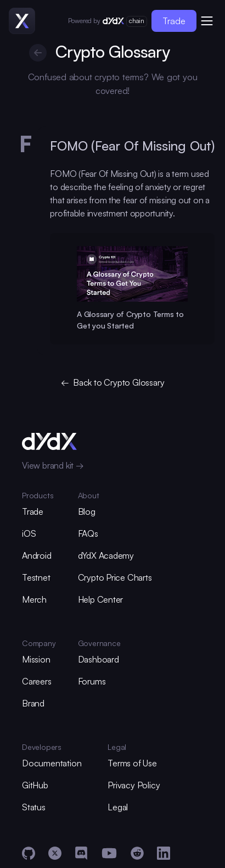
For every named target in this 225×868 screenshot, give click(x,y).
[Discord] (81, 853)
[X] (55, 853)
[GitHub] (29, 853)
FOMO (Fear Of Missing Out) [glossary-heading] (133, 146)
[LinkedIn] (164, 853)
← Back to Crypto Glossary (113, 382)
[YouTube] (109, 853)
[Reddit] (137, 853)
